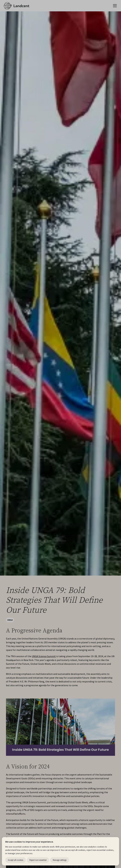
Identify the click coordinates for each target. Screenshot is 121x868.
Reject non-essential (38, 860)
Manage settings (60, 860)
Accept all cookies (16, 860)
